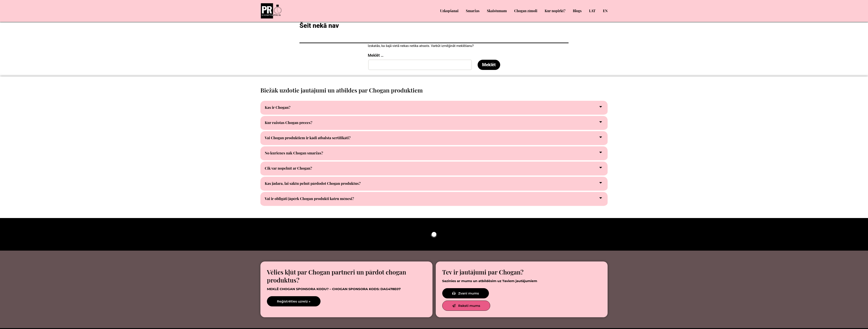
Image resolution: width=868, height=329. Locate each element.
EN (605, 11)
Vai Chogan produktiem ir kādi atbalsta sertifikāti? (308, 138)
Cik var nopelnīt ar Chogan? (288, 168)
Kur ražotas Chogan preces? (289, 122)
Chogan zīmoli (526, 11)
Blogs (577, 11)
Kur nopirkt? (555, 11)
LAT (592, 11)
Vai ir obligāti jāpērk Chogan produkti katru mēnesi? (309, 198)
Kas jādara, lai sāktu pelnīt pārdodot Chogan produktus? (313, 183)
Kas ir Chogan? (278, 107)
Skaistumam (497, 11)
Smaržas (473, 11)
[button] (434, 108)
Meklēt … (376, 55)
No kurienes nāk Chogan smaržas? (294, 153)
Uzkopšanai (449, 11)
